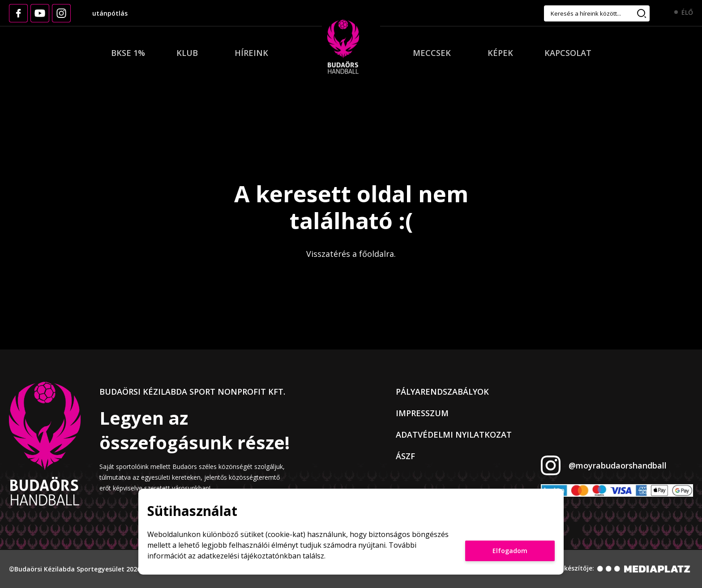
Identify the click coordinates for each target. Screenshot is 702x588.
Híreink (251, 53)
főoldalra (377, 254)
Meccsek (432, 53)
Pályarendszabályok (442, 392)
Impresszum (422, 413)
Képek (500, 53)
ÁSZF (405, 456)
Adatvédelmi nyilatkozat (454, 435)
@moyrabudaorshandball (618, 465)
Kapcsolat (568, 53)
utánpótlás (110, 13)
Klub (187, 53)
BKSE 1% (128, 53)
